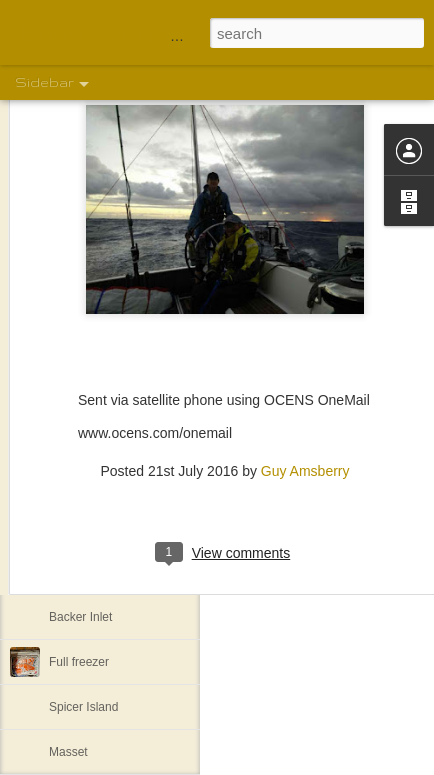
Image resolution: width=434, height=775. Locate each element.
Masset (68, 752)
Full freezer (79, 662)
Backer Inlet (80, 617)
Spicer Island (83, 707)
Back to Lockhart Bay (105, 482)
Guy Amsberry (305, 404)
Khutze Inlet (80, 527)
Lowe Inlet (76, 572)
